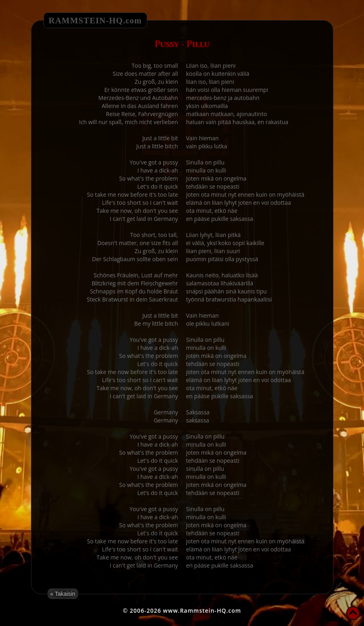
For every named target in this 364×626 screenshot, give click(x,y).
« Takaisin (63, 594)
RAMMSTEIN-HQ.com (95, 21)
